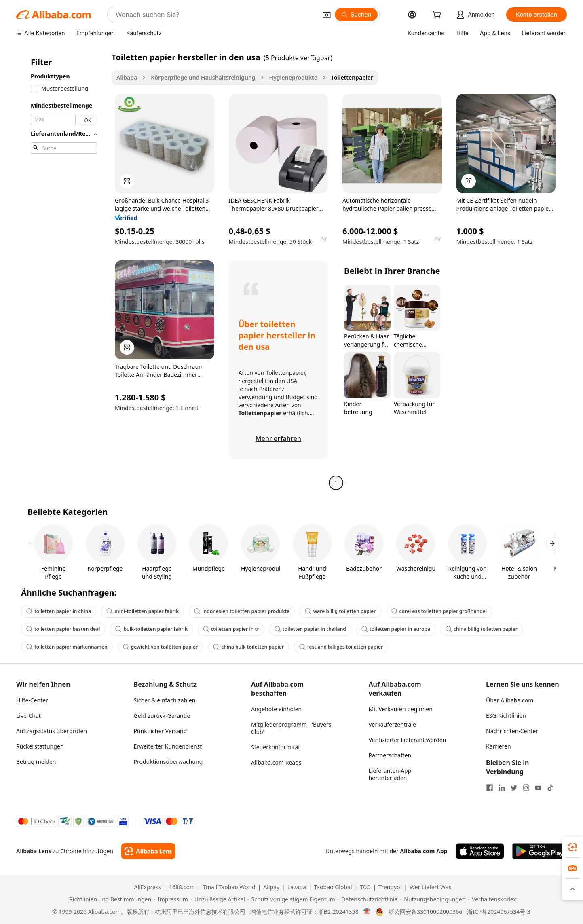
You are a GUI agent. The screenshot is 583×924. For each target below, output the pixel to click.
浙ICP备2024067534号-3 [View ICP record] (499, 912)
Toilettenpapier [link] (352, 77)
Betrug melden (36, 762)
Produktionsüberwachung (168, 762)
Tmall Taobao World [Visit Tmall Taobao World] (229, 887)
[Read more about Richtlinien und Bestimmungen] (109, 899)
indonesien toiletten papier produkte (242, 611)
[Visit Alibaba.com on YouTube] (538, 788)
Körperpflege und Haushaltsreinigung (203, 77)
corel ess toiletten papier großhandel (439, 611)
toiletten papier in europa (396, 629)
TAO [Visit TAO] (365, 887)
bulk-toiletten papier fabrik (151, 629)
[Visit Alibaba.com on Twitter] (514, 788)
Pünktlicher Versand (161, 731)
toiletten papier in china (59, 611)
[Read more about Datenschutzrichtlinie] (368, 899)
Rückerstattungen (40, 746)
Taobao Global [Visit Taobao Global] (333, 887)
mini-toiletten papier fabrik (143, 611)
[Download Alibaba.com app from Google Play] (540, 851)
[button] (327, 15)
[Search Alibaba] (215, 15)
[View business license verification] (367, 912)
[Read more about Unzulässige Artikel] (218, 899)
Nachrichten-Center (512, 731)
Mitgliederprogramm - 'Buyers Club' (291, 728)
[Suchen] (356, 15)
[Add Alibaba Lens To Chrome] (148, 851)
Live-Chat (29, 716)
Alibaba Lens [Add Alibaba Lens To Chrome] (34, 851)
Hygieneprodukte (293, 77)
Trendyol (390, 887)
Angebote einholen (276, 709)
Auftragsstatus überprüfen (52, 731)
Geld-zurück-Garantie (162, 716)
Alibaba (127, 77)
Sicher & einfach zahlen (165, 700)
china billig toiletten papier (482, 629)
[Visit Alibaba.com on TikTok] (550, 788)
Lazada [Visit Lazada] (297, 887)
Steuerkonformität (276, 747)
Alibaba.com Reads (276, 762)
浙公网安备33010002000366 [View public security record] (425, 912)
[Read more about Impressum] (171, 899)
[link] (572, 847)
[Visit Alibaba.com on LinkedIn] (502, 788)
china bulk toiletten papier (248, 647)
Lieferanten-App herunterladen (390, 774)
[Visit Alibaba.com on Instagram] (526, 788)
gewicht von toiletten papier (160, 647)
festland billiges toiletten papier (341, 647)
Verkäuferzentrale (392, 724)
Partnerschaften (390, 755)
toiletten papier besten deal (63, 629)
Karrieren (499, 746)
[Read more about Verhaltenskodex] (492, 899)
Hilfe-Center (32, 700)
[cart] (438, 16)
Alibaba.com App (424, 851)
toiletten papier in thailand (310, 629)
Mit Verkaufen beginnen (401, 709)
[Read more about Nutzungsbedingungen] (433, 899)
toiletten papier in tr (231, 629)
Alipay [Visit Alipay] (271, 887)
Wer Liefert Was (430, 887)
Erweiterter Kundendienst (168, 746)
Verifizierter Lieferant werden (408, 740)
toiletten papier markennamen (67, 647)
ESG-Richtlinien (506, 716)
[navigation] (61, 271)
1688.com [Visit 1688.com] (182, 887)
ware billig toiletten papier (340, 611)
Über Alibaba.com (510, 700)
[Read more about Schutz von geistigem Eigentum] (291, 899)
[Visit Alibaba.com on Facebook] (490, 788)
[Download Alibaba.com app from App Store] (480, 851)
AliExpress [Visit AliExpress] (148, 887)
